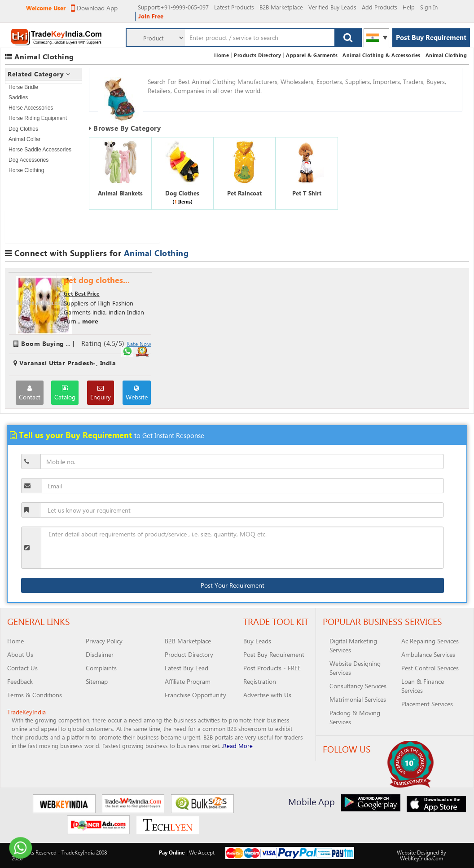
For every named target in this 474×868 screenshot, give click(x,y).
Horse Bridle (23, 87)
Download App (94, 8)
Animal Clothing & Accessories (382, 55)
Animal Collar (24, 139)
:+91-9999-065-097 (173, 7)
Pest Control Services (430, 668)
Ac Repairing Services (430, 641)
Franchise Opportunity (195, 695)
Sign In (429, 7)
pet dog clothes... (97, 280)
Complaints (101, 668)
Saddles (18, 97)
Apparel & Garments (312, 55)
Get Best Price (82, 293)
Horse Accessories (31, 108)
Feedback (20, 681)
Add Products (380, 7)
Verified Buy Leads (332, 7)
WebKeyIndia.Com (421, 858)
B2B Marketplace (281, 7)
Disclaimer (100, 654)
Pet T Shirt (307, 193)
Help (409, 7)
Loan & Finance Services (423, 686)
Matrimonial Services (358, 699)
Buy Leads (257, 641)
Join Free (151, 16)
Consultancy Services (358, 686)
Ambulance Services (428, 654)
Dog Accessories (29, 160)
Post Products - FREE (272, 668)
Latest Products (234, 7)
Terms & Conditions (35, 695)
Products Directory (257, 55)
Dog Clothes (23, 129)
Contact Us (22, 668)
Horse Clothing (26, 170)
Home (222, 55)
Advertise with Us (267, 695)
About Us (20, 654)
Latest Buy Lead (187, 668)
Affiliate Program (188, 681)
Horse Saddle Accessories (40, 150)
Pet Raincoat (244, 193)
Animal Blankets (120, 193)
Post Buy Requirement (431, 37)
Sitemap (97, 681)
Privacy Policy (104, 641)
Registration (260, 681)
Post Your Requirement (233, 585)
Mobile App (312, 801)
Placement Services (427, 704)
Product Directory (189, 654)
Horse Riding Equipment (38, 118)
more (90, 321)
